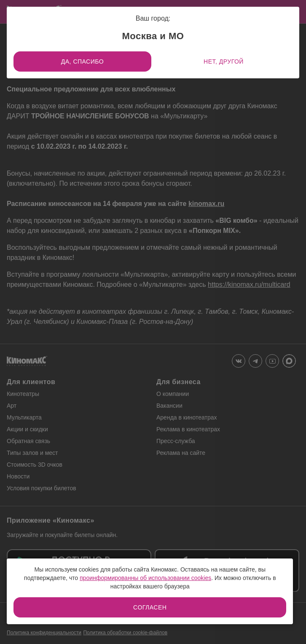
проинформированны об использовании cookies (145, 578)
